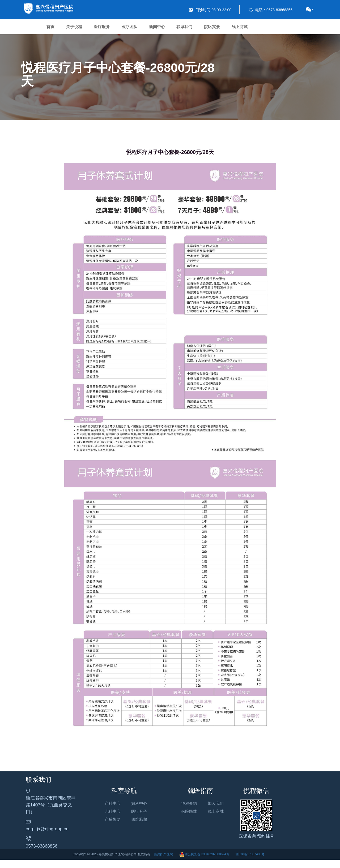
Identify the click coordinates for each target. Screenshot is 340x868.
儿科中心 (123, 822)
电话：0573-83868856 (271, 10)
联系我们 (226, 29)
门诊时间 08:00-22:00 (210, 10)
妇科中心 (150, 814)
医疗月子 (150, 822)
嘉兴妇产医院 (163, 862)
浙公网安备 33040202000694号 (204, 862)
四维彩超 (150, 830)
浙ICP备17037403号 (250, 862)
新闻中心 (191, 29)
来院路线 (210, 822)
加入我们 (236, 814)
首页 (54, 29)
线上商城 (296, 29)
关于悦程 (86, 29)
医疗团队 (156, 29)
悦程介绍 (210, 814)
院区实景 (261, 29)
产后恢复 (123, 830)
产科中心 (123, 814)
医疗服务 (121, 29)
